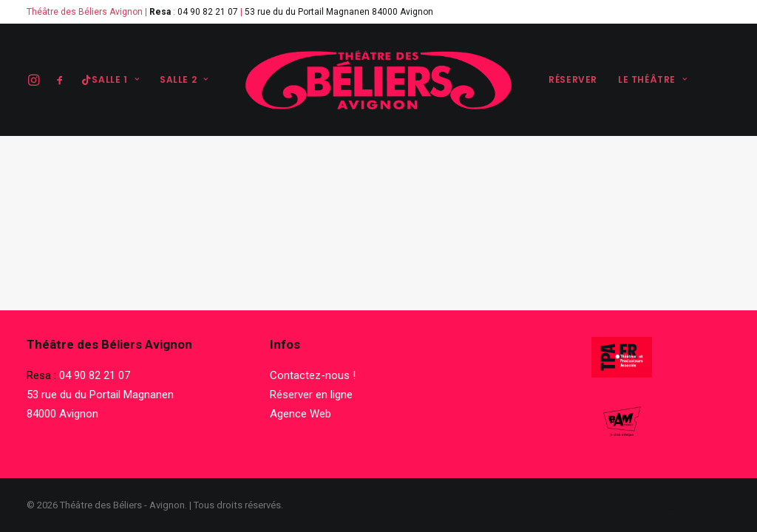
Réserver (573, 79)
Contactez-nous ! (313, 375)
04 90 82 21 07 (208, 12)
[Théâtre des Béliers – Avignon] (379, 80)
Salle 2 (184, 79)
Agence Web (301, 414)
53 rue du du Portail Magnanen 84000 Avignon (339, 12)
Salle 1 (115, 79)
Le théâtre (652, 79)
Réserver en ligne (311, 395)
